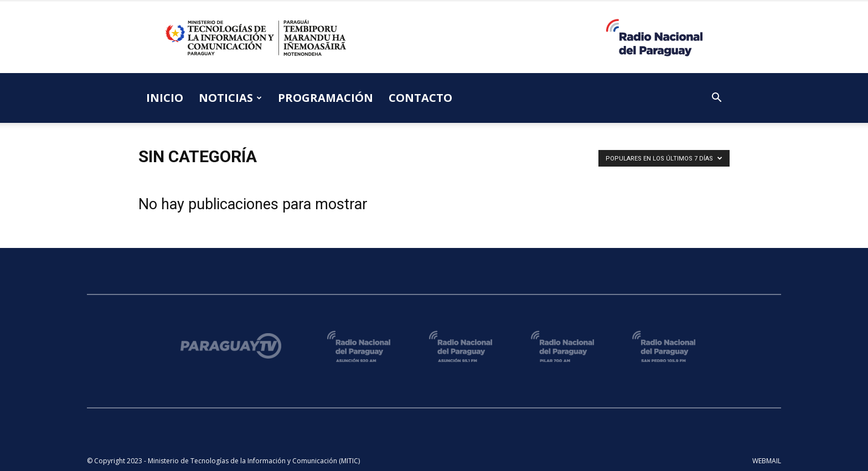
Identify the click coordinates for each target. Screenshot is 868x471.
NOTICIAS (230, 98)
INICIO (165, 98)
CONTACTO (420, 98)
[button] (716, 99)
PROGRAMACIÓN (325, 98)
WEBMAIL (767, 461)
